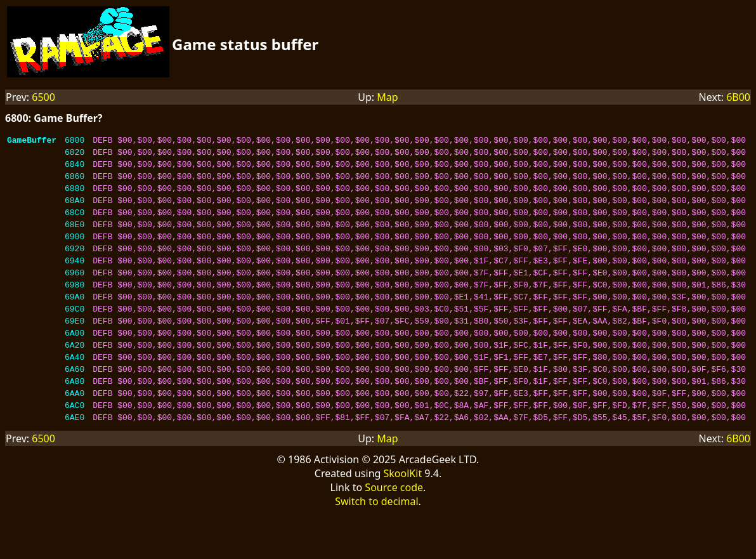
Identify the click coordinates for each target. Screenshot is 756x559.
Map (387, 97)
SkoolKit (403, 519)
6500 (43, 97)
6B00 (738, 97)
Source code (394, 533)
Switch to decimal (376, 547)
